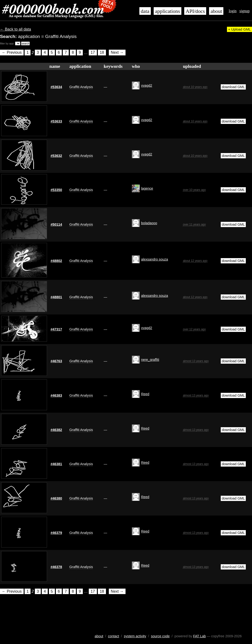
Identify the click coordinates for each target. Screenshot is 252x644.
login (233, 11)
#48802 (56, 261)
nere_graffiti (150, 360)
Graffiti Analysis (81, 87)
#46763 (56, 361)
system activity (135, 636)
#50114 (56, 224)
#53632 (56, 156)
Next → (117, 53)
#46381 (56, 464)
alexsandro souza (155, 259)
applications (168, 11)
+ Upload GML (239, 29)
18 (102, 53)
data (145, 11)
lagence (147, 188)
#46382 (56, 430)
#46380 (56, 498)
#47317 (56, 329)
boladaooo (149, 223)
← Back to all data (16, 29)
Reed (145, 394)
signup (244, 11)
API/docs (195, 11)
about (216, 11)
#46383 (56, 395)
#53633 (56, 121)
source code (160, 636)
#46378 (56, 567)
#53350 (56, 190)
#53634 (56, 87)
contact (114, 636)
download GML (233, 87)
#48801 (56, 297)
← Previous (12, 53)
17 (93, 53)
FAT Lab (199, 636)
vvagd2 (147, 85)
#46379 (56, 533)
